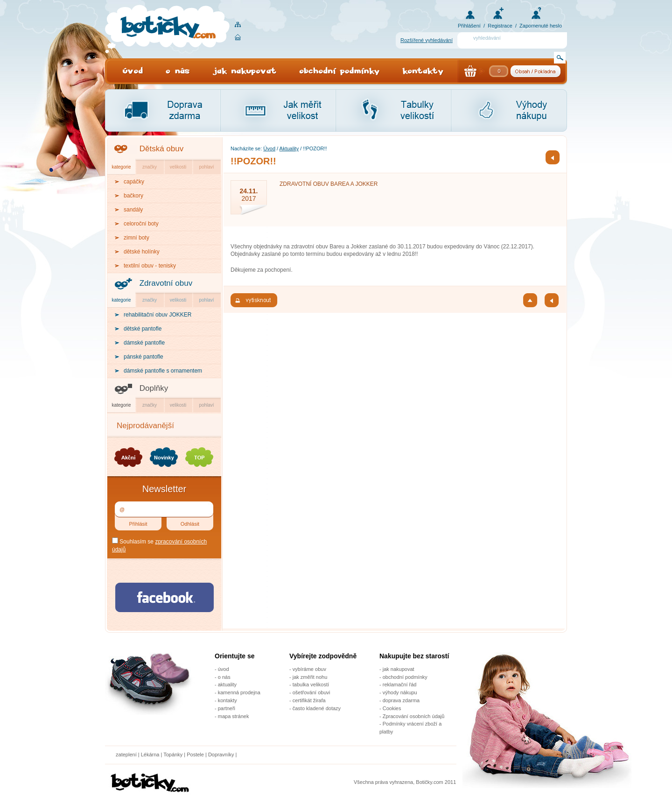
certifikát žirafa (309, 700)
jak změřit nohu (310, 677)
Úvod (269, 148)
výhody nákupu (400, 692)
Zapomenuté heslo (541, 26)
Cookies (392, 708)
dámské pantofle (144, 343)
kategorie (121, 167)
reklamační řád (400, 684)
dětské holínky (142, 252)
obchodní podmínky (405, 677)
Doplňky (154, 388)
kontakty (227, 700)
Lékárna (150, 755)
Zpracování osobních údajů (414, 716)
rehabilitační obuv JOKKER (157, 315)
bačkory (133, 196)
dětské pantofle (143, 329)
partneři (227, 708)
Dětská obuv (162, 149)
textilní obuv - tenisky (150, 266)
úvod (224, 669)
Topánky (173, 755)
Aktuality (289, 148)
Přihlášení (469, 26)
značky (150, 167)
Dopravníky (222, 755)
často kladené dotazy (317, 708)
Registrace (500, 26)
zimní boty (136, 238)
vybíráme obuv (309, 669)
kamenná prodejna (239, 692)
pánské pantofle (143, 357)
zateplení (126, 755)
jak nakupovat (399, 669)
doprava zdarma (401, 700)
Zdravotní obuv (166, 283)
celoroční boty (141, 224)
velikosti (178, 167)
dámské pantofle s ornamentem (163, 371)
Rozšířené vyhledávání (427, 40)
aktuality (227, 684)
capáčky (134, 182)
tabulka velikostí (311, 684)
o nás (224, 677)
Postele (195, 755)
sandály (133, 210)
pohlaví (206, 167)
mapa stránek (234, 716)
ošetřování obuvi (311, 692)
